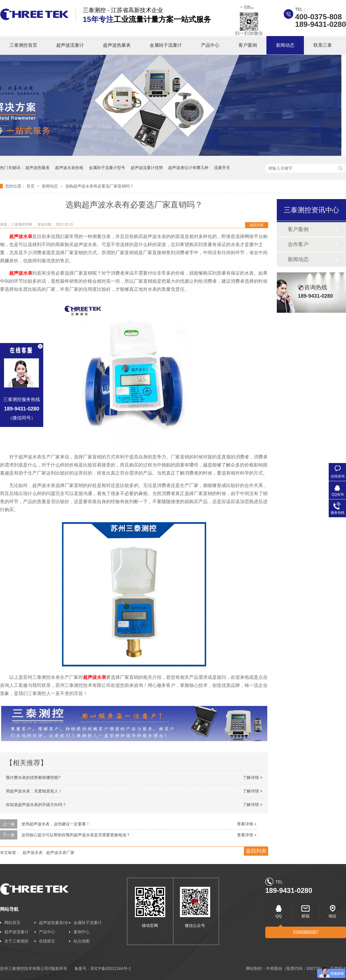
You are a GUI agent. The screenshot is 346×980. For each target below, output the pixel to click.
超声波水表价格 (69, 168)
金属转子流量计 (166, 45)
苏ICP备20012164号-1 (111, 968)
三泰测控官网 (22, 224)
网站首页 (12, 923)
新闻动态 (285, 45)
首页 (31, 186)
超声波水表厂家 (60, 852)
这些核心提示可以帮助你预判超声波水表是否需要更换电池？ (76, 835)
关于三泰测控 (16, 941)
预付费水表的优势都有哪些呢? (33, 777)
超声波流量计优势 (147, 168)
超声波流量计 (70, 45)
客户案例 (248, 45)
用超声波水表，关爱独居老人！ (34, 791)
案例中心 (82, 932)
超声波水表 (33, 852)
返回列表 (257, 225)
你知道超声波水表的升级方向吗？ (36, 805)
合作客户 (298, 244)
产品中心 (210, 45)
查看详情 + (247, 824)
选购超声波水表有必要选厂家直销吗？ (99, 186)
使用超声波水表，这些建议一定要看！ (56, 824)
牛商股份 (274, 968)
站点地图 (82, 941)
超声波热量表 (117, 45)
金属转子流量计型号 (107, 168)
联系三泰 (323, 45)
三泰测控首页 (23, 45)
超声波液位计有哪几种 (188, 168)
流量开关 (222, 168)
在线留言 (47, 941)
